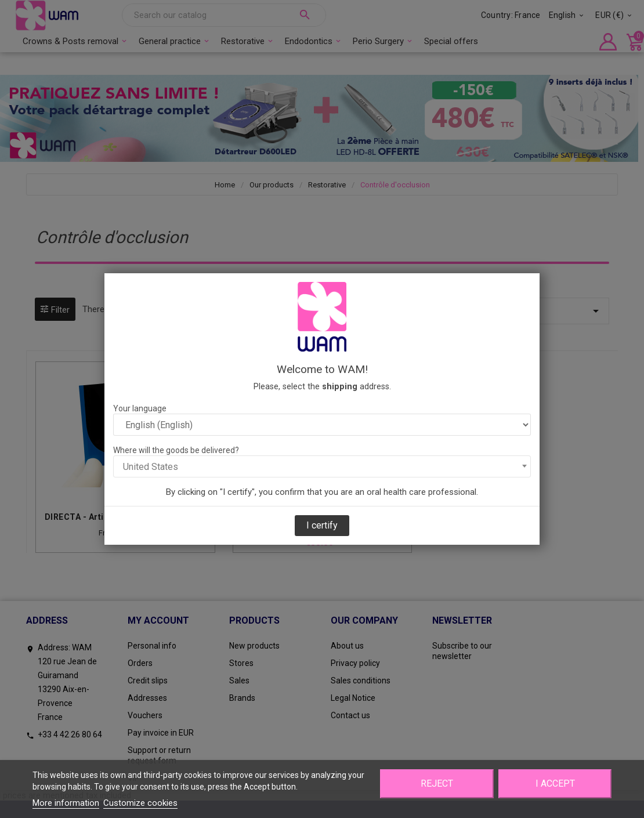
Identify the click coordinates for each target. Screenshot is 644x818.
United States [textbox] (151, 467)
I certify (322, 525)
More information (66, 803)
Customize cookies (140, 803)
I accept (555, 783)
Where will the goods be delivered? (176, 450)
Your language (140, 408)
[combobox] (322, 466)
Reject (437, 783)
